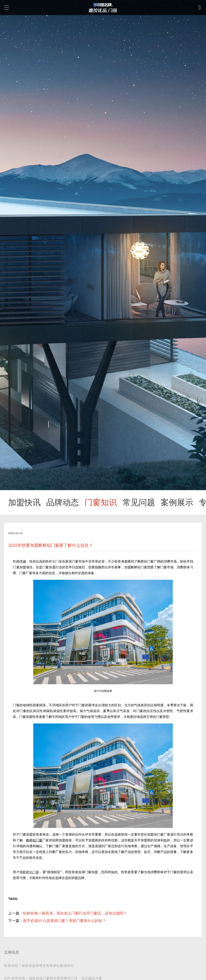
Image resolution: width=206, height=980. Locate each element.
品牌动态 (63, 502)
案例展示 (177, 502)
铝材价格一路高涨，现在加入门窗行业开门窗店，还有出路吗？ (75, 913)
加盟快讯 (24, 502)
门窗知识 (101, 502)
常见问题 (139, 502)
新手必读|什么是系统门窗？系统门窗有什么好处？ (64, 921)
